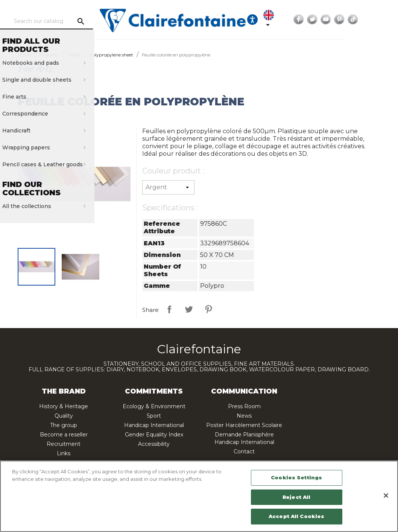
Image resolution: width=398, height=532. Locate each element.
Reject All (296, 497)
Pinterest (379, 20)
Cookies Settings (296, 477)
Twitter (352, 20)
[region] (199, 496)
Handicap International (154, 425)
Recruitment (64, 444)
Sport (154, 416)
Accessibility (154, 444)
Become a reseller (64, 435)
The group (64, 425)
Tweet (189, 309)
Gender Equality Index (154, 435)
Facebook (338, 20)
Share (169, 309)
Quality (64, 416)
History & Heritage (64, 406)
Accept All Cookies (296, 516)
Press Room (244, 406)
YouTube (365, 20)
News (244, 416)
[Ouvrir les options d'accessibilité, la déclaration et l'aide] (281, 20)
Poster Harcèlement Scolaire (244, 425)
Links (64, 453)
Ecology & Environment (154, 406)
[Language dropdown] (304, 20)
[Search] (75, 21)
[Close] (386, 496)
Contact (244, 451)
